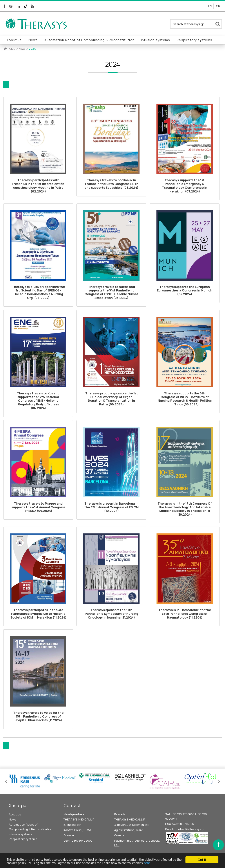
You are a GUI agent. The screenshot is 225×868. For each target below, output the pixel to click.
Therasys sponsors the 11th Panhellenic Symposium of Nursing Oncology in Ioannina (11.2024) (112, 614)
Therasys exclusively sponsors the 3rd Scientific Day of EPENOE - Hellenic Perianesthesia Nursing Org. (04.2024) (38, 292)
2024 (32, 49)
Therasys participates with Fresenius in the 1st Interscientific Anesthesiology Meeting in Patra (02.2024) (38, 186)
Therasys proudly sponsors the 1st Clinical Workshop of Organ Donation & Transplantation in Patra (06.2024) (112, 399)
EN (210, 6)
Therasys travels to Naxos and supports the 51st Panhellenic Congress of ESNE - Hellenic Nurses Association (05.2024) (111, 292)
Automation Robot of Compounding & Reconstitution (89, 40)
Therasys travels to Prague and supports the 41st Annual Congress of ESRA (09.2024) (38, 507)
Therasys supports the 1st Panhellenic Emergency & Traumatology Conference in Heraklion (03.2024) (185, 186)
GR (218, 6)
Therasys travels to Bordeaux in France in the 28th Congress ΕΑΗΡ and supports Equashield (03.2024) (111, 184)
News (33, 40)
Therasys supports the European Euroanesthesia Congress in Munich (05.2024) (185, 290)
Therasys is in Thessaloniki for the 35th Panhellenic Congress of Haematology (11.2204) (185, 614)
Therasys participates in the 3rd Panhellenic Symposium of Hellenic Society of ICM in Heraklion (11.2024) (38, 614)
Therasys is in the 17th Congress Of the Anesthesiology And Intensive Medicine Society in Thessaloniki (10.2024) (185, 509)
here (10, 863)
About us (14, 40)
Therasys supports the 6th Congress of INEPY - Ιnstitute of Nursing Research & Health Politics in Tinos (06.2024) (185, 399)
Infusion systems (156, 40)
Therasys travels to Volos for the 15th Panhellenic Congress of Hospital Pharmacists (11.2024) (38, 716)
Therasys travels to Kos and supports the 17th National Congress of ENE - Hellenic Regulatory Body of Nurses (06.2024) (38, 401)
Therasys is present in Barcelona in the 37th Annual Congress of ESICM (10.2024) (112, 507)
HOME (10, 49)
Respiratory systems (194, 40)
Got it (202, 855)
